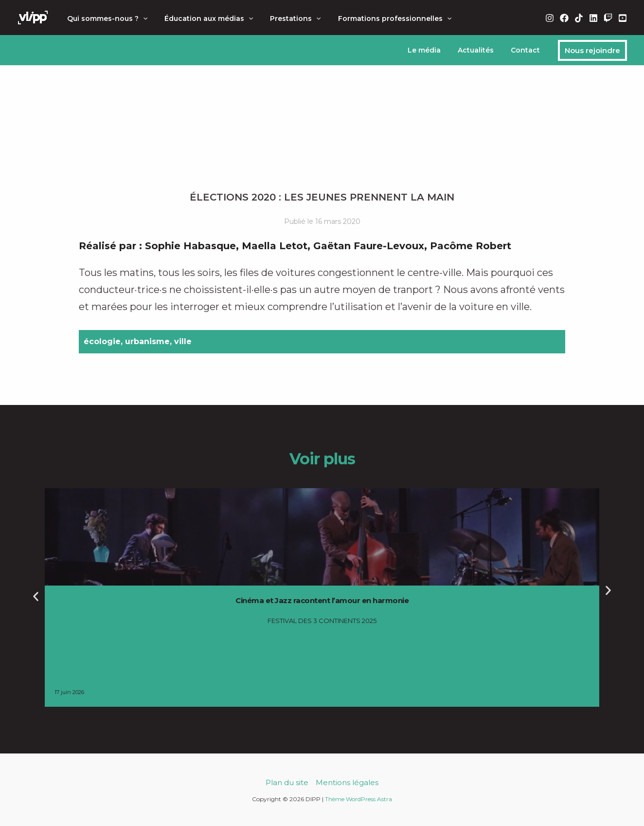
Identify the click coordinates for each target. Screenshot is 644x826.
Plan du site (287, 782)
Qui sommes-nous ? (105, 18)
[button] (141, 18)
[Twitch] (608, 18)
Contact (527, 50)
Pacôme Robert (471, 246)
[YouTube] (623, 18)
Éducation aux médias (203, 18)
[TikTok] (579, 18)
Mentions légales (347, 782)
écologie (102, 341)
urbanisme (147, 341)
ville (183, 341)
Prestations (287, 18)
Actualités (481, 50)
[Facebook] (564, 18)
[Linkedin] (593, 18)
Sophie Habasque (190, 246)
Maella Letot (275, 246)
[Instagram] (550, 18)
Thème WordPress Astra (358, 799)
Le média (432, 50)
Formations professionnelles (383, 18)
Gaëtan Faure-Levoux (369, 246)
